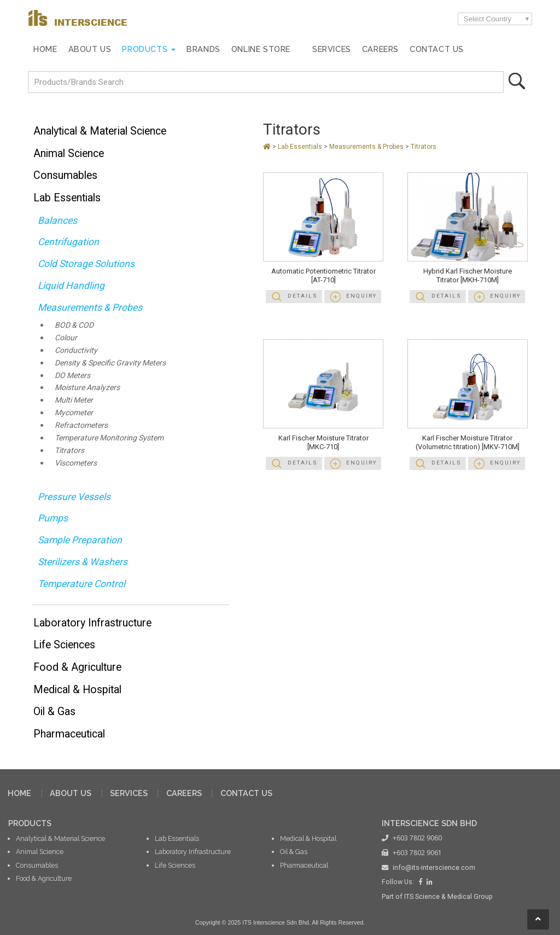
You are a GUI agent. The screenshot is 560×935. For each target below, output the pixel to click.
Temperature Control (81, 584)
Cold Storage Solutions (86, 264)
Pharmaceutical (69, 734)
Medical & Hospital (77, 690)
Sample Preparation (80, 540)
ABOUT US (71, 793)
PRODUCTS (30, 823)
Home (45, 49)
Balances (57, 220)
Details (303, 296)
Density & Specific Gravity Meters (110, 363)
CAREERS (184, 793)
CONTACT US (246, 793)
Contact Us (437, 49)
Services (332, 49)
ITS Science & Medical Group (448, 897)
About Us (90, 49)
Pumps (53, 518)
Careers (380, 49)
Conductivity (76, 350)
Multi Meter (74, 400)
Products (145, 49)
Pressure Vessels (74, 497)
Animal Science (69, 153)
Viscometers (76, 463)
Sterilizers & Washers (83, 562)
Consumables (65, 175)
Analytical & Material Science (100, 131)
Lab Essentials (67, 198)
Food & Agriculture (77, 667)
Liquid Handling (71, 286)
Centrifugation (68, 242)
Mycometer (74, 413)
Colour (66, 338)
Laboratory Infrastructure (92, 623)
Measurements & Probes (90, 307)
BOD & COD (74, 325)
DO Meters (72, 376)
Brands (203, 49)
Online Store (261, 49)
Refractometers (81, 425)
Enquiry (361, 296)
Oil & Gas (54, 712)
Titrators (69, 451)
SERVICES (129, 793)
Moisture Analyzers (87, 388)
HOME (19, 793)
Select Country (488, 19)
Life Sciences (64, 645)
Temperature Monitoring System (109, 438)
